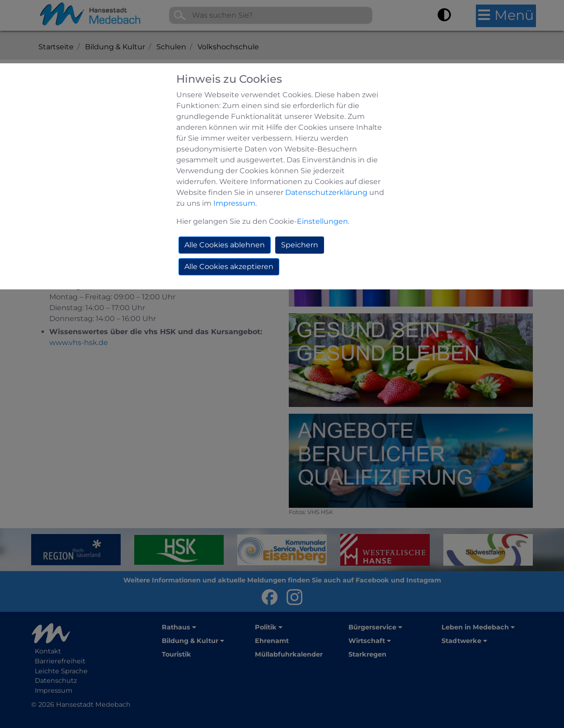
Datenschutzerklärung (326, 192)
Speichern (300, 245)
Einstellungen (322, 221)
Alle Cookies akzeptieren (229, 267)
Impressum (234, 203)
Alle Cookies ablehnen (225, 245)
